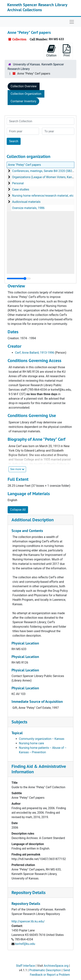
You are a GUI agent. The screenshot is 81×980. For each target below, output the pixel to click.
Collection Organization (26, 94)
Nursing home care (31, 743)
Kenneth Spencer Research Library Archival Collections (37, 7)
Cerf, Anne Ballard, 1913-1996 (35, 353)
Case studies (21, 189)
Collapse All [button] (18, 510)
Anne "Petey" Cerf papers (24, 165)
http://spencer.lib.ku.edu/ (28, 921)
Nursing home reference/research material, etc (43, 196)
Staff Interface (25, 966)
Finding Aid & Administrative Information (39, 769)
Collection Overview (24, 86)
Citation (51, 51)
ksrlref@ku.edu (25, 944)
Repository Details (29, 892)
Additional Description (33, 520)
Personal (18, 183)
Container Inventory (23, 101)
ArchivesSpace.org (56, 966)
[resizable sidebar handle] (19, 279)
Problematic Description (45, 970)
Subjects (19, 722)
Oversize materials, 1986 (28, 208)
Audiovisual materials (26, 202)
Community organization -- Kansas (42, 739)
